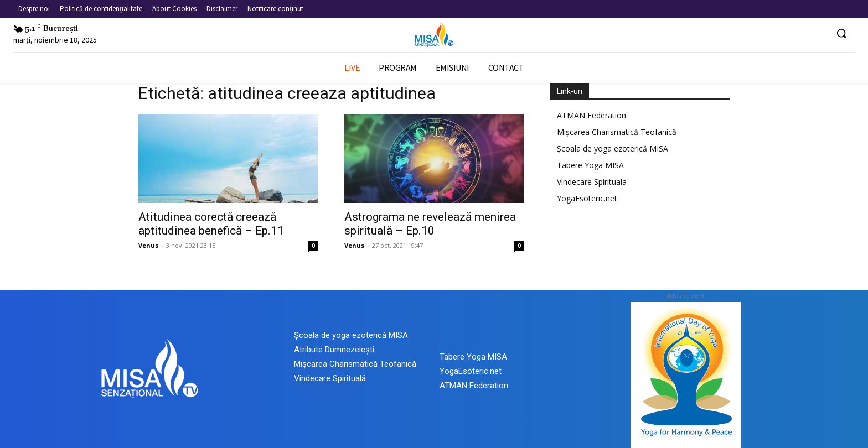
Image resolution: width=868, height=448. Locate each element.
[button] (841, 33)
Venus (148, 245)
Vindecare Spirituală (330, 378)
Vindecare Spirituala (592, 182)
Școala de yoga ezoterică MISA (613, 149)
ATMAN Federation (591, 115)
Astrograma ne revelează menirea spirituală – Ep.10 (430, 224)
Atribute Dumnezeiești (334, 350)
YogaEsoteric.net (587, 198)
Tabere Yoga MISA (590, 165)
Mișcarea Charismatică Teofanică (617, 132)
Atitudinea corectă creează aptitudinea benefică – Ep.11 (211, 224)
